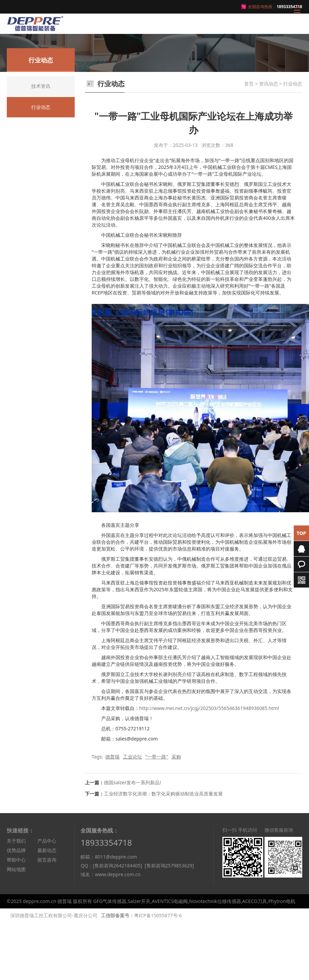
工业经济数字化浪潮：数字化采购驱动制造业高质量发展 (163, 794)
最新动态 (47, 850)
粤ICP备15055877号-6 (158, 915)
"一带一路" (157, 757)
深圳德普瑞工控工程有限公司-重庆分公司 (54, 915)
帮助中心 (16, 860)
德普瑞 (112, 757)
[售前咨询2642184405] (117, 866)
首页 (249, 84)
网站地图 (16, 869)
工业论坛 (132, 757)
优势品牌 (16, 850)
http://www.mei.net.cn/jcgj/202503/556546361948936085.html (209, 708)
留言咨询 (47, 860)
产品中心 (47, 841)
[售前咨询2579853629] (169, 866)
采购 (176, 757)
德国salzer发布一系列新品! (132, 782)
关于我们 (16, 841)
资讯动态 (269, 84)
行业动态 (293, 84)
